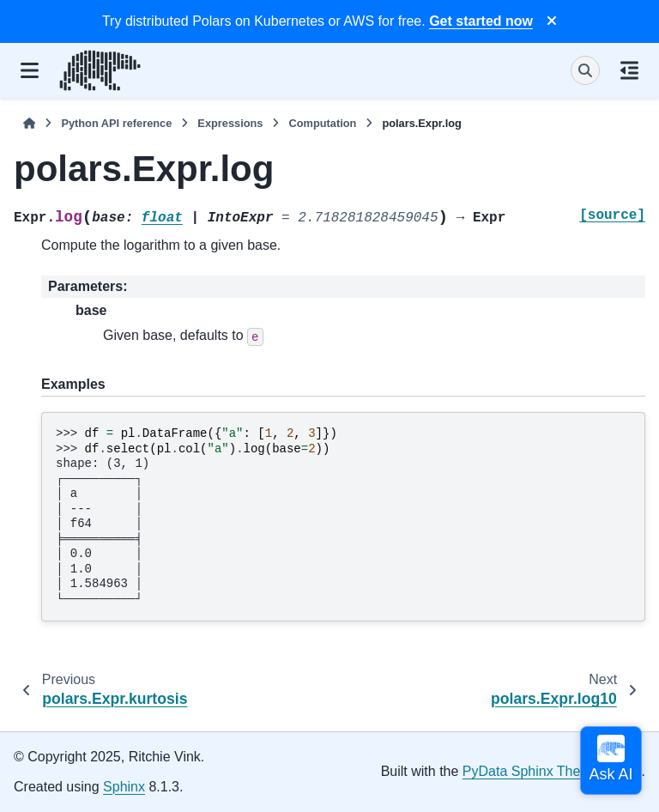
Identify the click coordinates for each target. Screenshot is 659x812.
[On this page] (629, 70)
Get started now (481, 21)
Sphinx (124, 787)
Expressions (230, 123)
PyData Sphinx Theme (531, 771)
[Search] (585, 70)
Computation (322, 123)
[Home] (29, 123)
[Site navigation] (30, 70)
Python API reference (116, 123)
